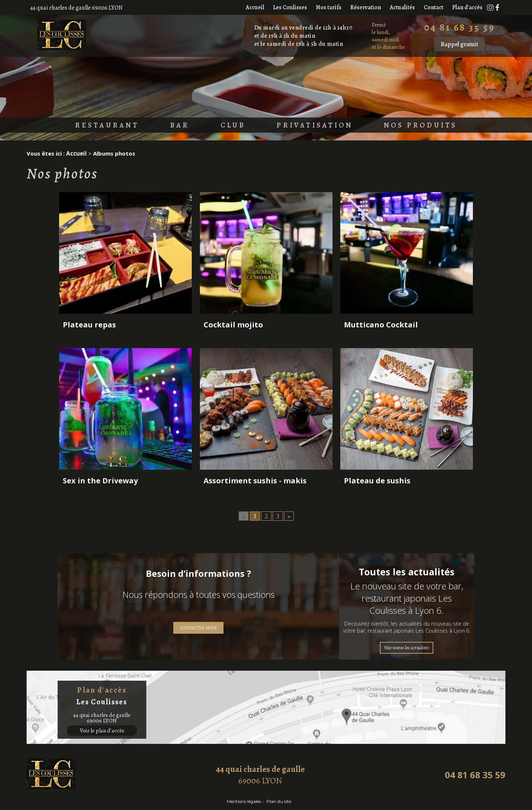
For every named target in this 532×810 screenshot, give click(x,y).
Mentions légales (241, 802)
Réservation (366, 7)
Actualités (402, 7)
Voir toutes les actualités (407, 648)
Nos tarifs (329, 7)
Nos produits (434, 126)
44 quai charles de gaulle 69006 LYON (76, 8)
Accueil (255, 7)
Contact (434, 7)
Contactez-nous (198, 628)
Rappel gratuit (459, 44)
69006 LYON (260, 775)
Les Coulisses (290, 7)
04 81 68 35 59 (459, 27)
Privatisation (317, 126)
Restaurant (92, 126)
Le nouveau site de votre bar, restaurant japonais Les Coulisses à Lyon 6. (407, 598)
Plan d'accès (467, 7)
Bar (170, 126)
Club (227, 126)
